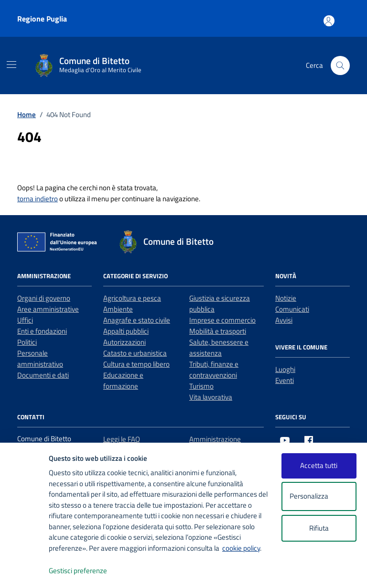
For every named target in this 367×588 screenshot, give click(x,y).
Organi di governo (44, 298)
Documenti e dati (43, 375)
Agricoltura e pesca (132, 298)
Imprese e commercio (222, 320)
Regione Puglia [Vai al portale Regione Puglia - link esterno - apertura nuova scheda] (42, 19)
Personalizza (319, 496)
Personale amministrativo (40, 359)
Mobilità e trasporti (218, 331)
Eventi (285, 380)
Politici (27, 342)
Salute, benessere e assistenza (219, 348)
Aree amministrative (48, 309)
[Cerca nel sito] (340, 65)
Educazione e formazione (123, 381)
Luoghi (285, 369)
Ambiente (118, 309)
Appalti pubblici (126, 331)
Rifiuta (319, 528)
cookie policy (241, 548)
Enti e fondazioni (42, 331)
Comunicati (292, 309)
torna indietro (38, 199)
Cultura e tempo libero (136, 364)
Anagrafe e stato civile (137, 320)
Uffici (25, 320)
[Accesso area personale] (344, 16)
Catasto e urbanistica (135, 353)
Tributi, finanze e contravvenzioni (214, 370)
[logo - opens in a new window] (25, 571)
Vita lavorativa (211, 397)
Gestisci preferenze (88, 571)
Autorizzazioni (124, 342)
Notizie (286, 298)
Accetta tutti (319, 465)
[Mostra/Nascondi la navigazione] (11, 65)
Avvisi (284, 320)
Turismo (201, 386)
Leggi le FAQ (122, 439)
